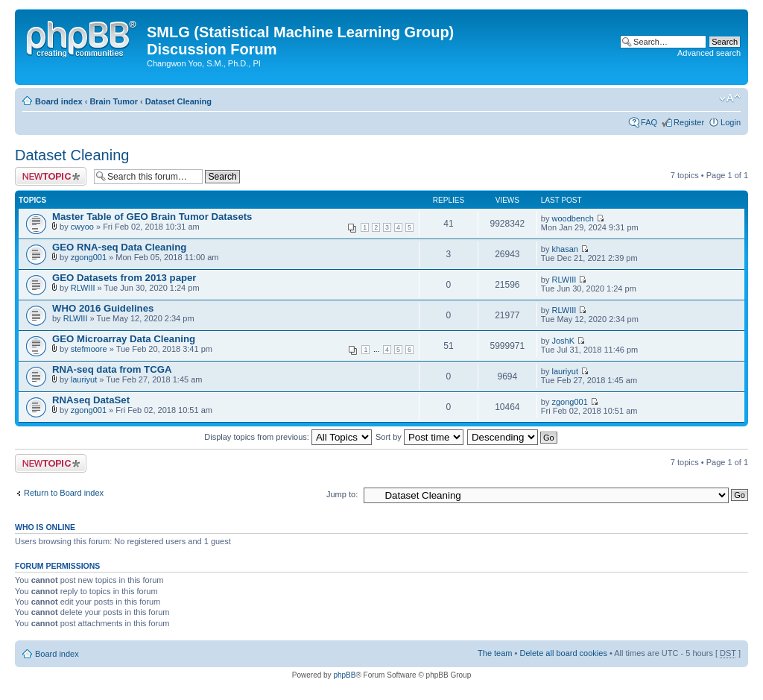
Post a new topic (51, 176)
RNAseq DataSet (91, 400)
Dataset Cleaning (178, 101)
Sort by (420, 437)
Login (731, 122)
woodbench (573, 218)
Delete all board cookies (563, 653)
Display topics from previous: (288, 437)
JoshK (564, 341)
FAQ (649, 122)
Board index (59, 101)
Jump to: (342, 494)
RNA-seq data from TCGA (112, 369)
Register (689, 122)
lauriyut (84, 379)
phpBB (344, 675)
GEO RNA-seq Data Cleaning (119, 247)
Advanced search (709, 53)
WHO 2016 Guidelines (103, 308)
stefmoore (89, 349)
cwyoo (82, 227)
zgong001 (89, 257)
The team (495, 653)
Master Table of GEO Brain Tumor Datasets (152, 217)
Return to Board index (64, 493)
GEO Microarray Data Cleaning (124, 339)
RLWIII (83, 288)
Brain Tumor (114, 101)
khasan (565, 249)
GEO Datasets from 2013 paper (124, 278)
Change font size (730, 98)
